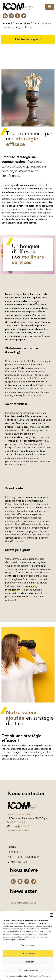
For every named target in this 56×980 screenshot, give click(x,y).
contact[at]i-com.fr (20, 826)
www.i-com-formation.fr (20, 830)
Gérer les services (28, 945)
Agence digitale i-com (19, 815)
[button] (52, 915)
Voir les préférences (28, 970)
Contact (13, 847)
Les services (22, 24)
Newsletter (15, 852)
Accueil (8, 24)
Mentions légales (19, 862)
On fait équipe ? (28, 39)
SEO (34, 583)
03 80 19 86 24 (18, 823)
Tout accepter (28, 954)
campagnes (22, 597)
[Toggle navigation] (50, 7)
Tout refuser (28, 962)
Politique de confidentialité (16, 976)
